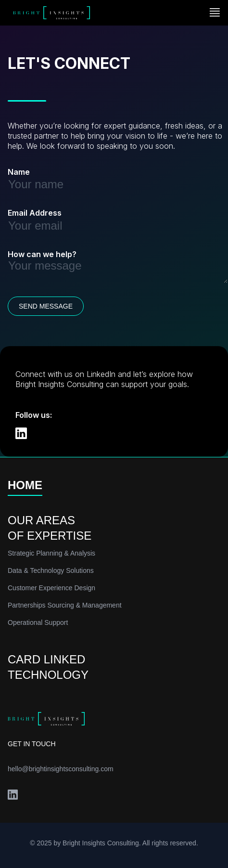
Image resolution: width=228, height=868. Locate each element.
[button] (215, 13)
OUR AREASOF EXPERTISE (50, 528)
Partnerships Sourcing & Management (65, 605)
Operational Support (38, 622)
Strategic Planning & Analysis (51, 553)
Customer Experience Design (51, 588)
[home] (49, 13)
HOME (25, 486)
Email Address (35, 213)
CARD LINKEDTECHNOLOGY (48, 667)
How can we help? (42, 254)
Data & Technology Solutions (51, 570)
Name (19, 172)
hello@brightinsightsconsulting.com (61, 769)
